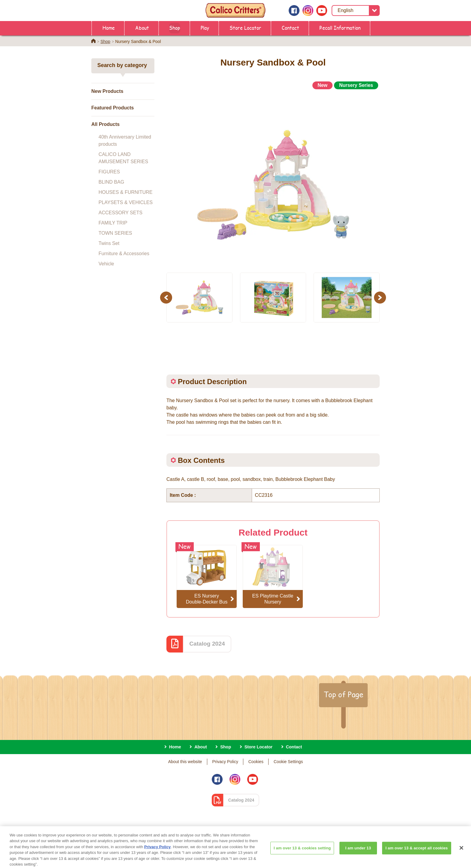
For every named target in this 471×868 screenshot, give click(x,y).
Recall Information (340, 28)
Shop (175, 28)
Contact (290, 28)
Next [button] (381, 297)
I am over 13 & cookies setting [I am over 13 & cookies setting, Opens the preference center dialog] (302, 852)
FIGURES (109, 172)
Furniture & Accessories (124, 254)
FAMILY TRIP (113, 223)
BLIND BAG (111, 182)
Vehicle (106, 264)
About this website (185, 762)
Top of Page (343, 694)
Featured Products (112, 108)
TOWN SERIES (115, 233)
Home (109, 28)
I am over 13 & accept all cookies (416, 852)
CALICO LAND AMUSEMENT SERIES (123, 158)
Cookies (256, 762)
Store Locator (245, 28)
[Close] (461, 852)
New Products (107, 91)
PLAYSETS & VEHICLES (126, 202)
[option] (273, 178)
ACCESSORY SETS (120, 213)
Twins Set (109, 243)
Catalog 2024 (207, 644)
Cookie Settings (288, 762)
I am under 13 (358, 852)
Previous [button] (167, 297)
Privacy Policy (225, 762)
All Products (105, 124)
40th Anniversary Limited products (125, 141)
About (142, 28)
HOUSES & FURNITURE (126, 192)
